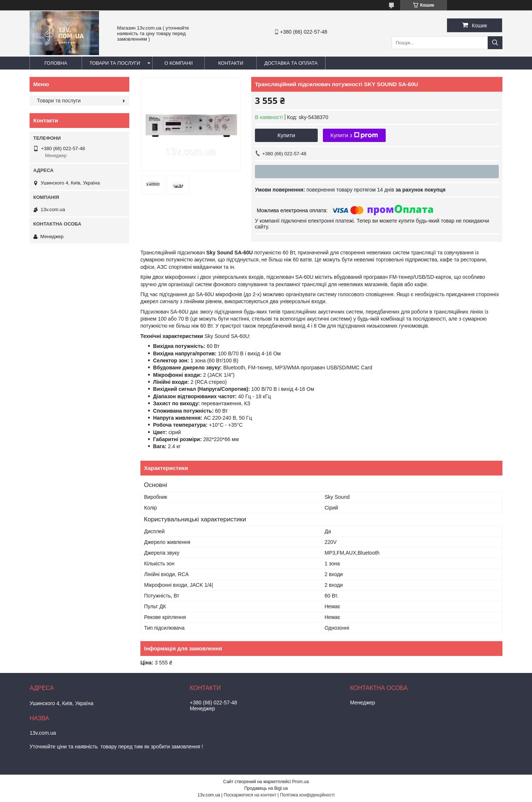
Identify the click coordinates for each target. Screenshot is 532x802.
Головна (56, 63)
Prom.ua (301, 782)
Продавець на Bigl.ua (266, 788)
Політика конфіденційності (307, 795)
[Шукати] (495, 43)
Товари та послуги (115, 63)
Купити (286, 135)
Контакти (231, 63)
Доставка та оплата (291, 63)
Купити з (354, 135)
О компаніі (179, 63)
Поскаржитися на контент (250, 795)
